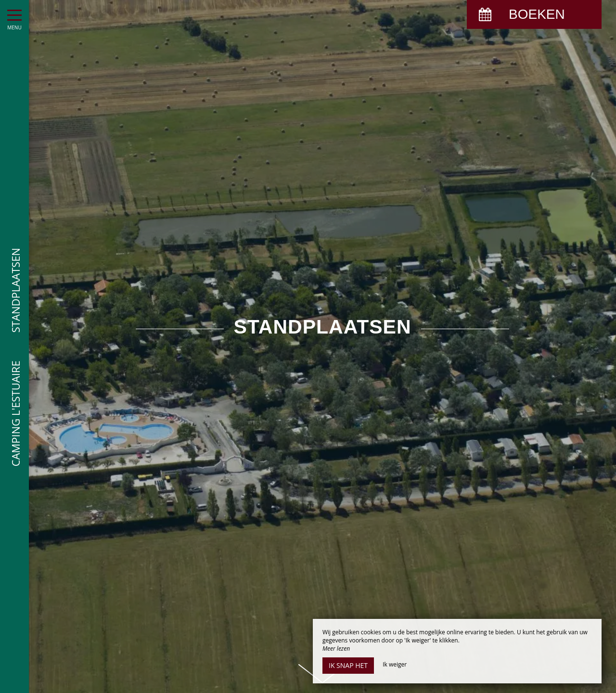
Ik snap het (348, 665)
